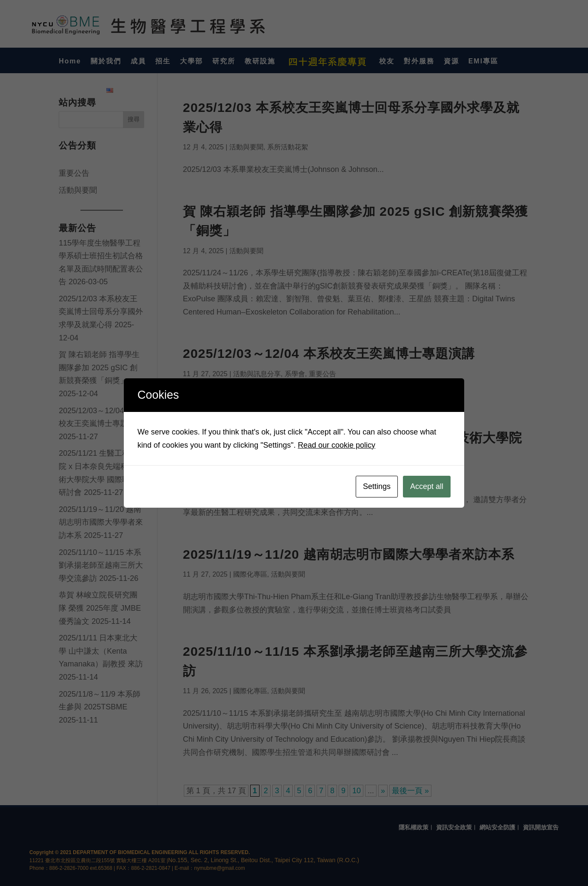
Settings (377, 486)
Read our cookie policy (337, 445)
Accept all (427, 486)
